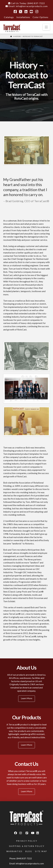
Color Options (40, 17)
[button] (46, 27)
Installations (23, 17)
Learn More (27, 698)
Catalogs (9, 17)
